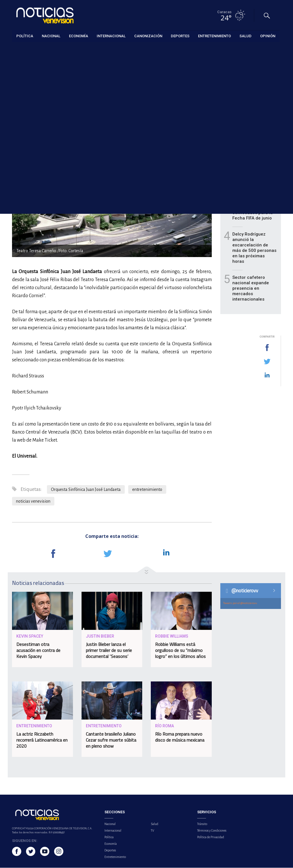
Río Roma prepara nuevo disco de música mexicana (180, 737)
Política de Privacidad (211, 837)
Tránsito (202, 824)
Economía (111, 844)
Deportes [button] (180, 36)
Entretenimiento (25, 49)
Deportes (110, 851)
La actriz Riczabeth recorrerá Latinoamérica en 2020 (42, 740)
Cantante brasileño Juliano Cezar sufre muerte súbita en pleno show (111, 740)
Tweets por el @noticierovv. (240, 603)
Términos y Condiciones (212, 831)
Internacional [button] (111, 36)
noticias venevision (33, 501)
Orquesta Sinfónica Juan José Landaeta (86, 490)
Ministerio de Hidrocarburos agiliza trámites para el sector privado (255, 145)
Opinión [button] (268, 36)
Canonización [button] (148, 36)
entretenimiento (147, 490)
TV (153, 831)
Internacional (113, 831)
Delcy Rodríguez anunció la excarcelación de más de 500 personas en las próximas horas (254, 248)
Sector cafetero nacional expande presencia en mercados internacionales (251, 289)
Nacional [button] (51, 36)
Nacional (110, 824)
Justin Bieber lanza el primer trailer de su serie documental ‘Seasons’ (109, 650)
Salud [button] (246, 36)
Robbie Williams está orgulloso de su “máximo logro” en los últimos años (180, 650)
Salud (155, 824)
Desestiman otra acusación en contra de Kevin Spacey (38, 650)
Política (109, 837)
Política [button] (25, 36)
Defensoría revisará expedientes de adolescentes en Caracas (253, 178)
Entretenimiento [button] (214, 36)
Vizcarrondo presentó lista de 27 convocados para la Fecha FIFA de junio (255, 210)
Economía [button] (79, 36)
